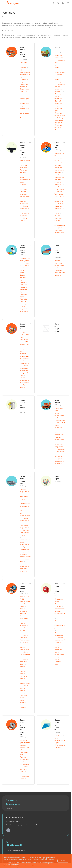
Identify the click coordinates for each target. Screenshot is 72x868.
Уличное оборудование (57, 250)
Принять (63, 861)
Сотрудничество (13, 804)
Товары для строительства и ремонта (23, 727)
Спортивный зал (57, 145)
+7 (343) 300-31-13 (15, 818)
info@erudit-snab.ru (15, 821)
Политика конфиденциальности (16, 853)
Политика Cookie (13, 864)
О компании (11, 800)
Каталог (9, 808)
